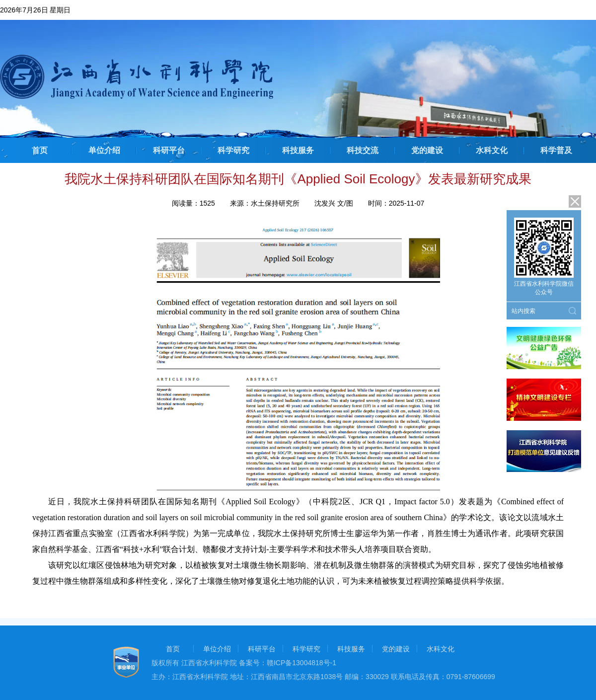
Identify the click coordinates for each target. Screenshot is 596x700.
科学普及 (556, 150)
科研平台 (169, 150)
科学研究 (233, 150)
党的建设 (427, 150)
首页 (40, 150)
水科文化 (492, 150)
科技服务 (298, 150)
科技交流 (363, 150)
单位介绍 (104, 150)
